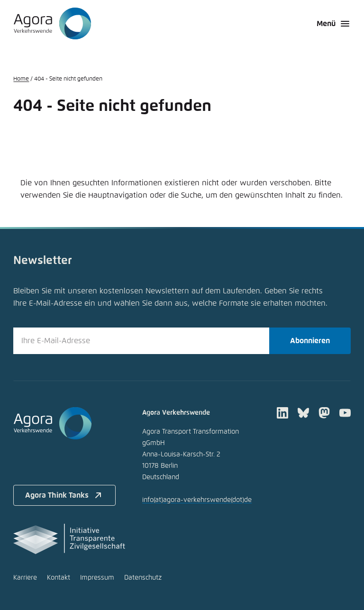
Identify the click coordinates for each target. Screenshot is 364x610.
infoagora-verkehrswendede (197, 500)
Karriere (25, 578)
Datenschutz (143, 578)
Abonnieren (310, 341)
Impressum (97, 578)
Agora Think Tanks (64, 495)
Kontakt (59, 578)
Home (21, 79)
